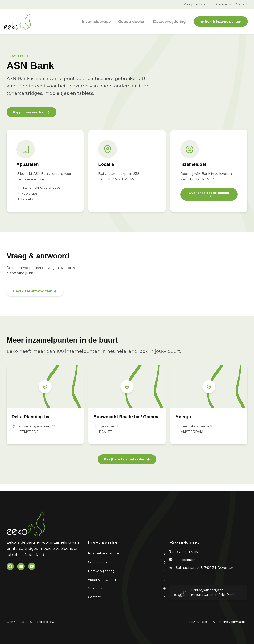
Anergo (185, 417)
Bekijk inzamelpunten (223, 22)
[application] (229, 4)
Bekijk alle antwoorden (33, 291)
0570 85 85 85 (187, 552)
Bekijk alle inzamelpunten (125, 466)
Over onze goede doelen (209, 193)
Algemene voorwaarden (230, 622)
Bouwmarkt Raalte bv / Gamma (122, 420)
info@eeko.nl (187, 560)
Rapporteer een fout (31, 112)
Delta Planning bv (34, 417)
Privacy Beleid (199, 622)
